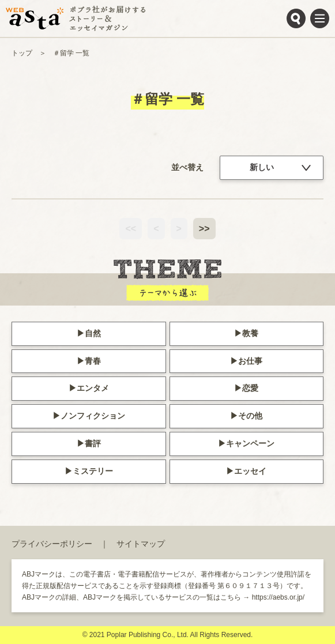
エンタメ (93, 388)
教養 (250, 333)
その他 (250, 416)
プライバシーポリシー (52, 544)
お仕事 (250, 361)
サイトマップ (141, 544)
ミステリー (93, 471)
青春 (93, 361)
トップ (22, 53)
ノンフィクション (93, 416)
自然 (93, 333)
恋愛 (250, 388)
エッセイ (250, 471)
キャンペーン (250, 443)
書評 (93, 443)
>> (204, 229)
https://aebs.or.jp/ (278, 597)
